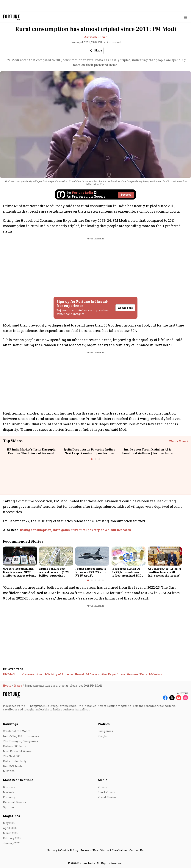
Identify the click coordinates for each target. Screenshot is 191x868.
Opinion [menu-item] (8, 807)
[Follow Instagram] (185, 698)
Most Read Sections (18, 780)
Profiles (104, 724)
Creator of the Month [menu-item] (17, 731)
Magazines (11, 816)
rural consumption (30, 674)
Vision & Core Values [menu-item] (114, 850)
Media (103, 780)
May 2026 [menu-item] (9, 823)
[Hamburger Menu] (186, 17)
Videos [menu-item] (102, 787)
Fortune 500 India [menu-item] (15, 746)
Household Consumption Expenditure (100, 674)
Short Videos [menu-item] (106, 792)
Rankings (10, 724)
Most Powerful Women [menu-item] (18, 751)
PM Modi (9, 674)
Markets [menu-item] (9, 792)
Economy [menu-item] (9, 797)
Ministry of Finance (59, 674)
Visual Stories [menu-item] (107, 797)
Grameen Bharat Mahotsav (145, 674)
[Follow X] (172, 698)
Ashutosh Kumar (95, 37)
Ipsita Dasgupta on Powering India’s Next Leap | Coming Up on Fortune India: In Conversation (89, 453)
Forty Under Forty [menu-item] (15, 761)
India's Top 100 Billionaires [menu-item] (21, 736)
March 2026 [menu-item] (11, 833)
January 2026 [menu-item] (12, 843)
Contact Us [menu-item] (137, 850)
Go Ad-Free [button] (125, 308)
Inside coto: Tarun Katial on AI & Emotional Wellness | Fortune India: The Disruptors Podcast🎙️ (148, 453)
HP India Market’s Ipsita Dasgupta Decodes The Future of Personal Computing (31, 453)
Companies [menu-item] (105, 731)
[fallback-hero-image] (20, 556)
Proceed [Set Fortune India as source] (126, 195)
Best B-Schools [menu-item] (13, 766)
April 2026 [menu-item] (10, 828)
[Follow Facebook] (165, 698)
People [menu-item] (102, 736)
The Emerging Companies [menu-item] (20, 741)
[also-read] (95, 530)
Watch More (177, 441)
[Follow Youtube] (179, 698)
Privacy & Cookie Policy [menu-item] (63, 850)
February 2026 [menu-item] (12, 838)
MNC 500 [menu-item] (9, 771)
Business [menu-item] (9, 787)
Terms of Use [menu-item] (89, 850)
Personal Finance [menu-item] (15, 802)
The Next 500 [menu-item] (12, 756)
